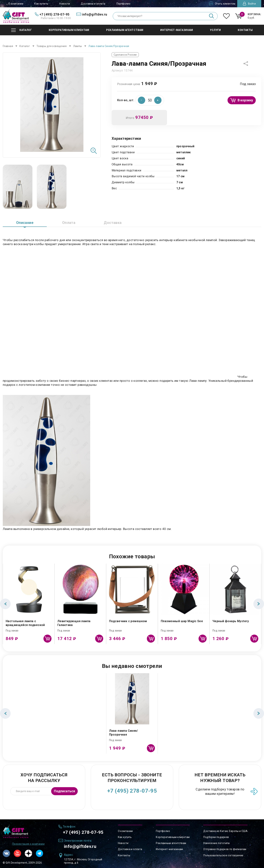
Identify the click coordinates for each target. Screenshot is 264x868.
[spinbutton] (150, 100)
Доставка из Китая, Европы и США (225, 831)
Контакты (124, 855)
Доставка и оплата (93, 4)
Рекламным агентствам (171, 843)
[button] (158, 100)
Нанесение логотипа (217, 843)
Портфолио (123, 4)
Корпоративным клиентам (173, 837)
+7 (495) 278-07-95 (132, 791)
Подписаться (64, 791)
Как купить (41, 4)
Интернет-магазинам (169, 849)
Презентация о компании (28, 844)
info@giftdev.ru (80, 846)
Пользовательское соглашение (223, 855)
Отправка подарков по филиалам (225, 849)
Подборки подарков (216, 837)
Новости (65, 4)
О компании (16, 4)
